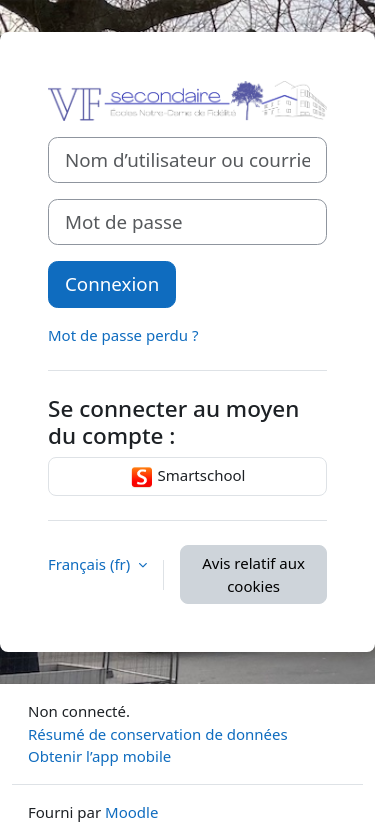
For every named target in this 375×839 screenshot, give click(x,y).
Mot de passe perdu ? (123, 335)
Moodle (131, 812)
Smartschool (188, 477)
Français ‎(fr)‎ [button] (91, 564)
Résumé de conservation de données (158, 734)
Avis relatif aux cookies (253, 574)
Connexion (112, 283)
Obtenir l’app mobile (99, 756)
